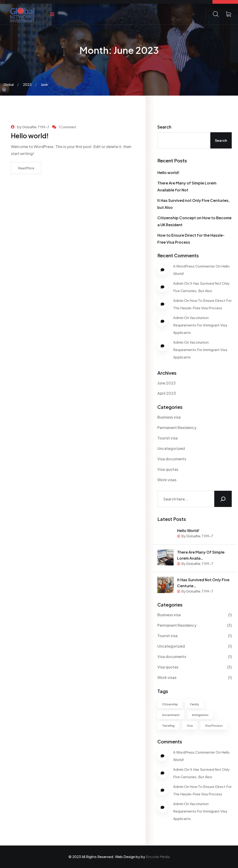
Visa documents (172, 459)
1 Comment (67, 127)
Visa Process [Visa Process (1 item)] (214, 726)
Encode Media (158, 857)
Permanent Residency (177, 428)
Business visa (169, 417)
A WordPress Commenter (194, 266)
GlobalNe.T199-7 (36, 127)
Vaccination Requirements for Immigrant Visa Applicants (200, 325)
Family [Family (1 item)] (195, 704)
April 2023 (167, 393)
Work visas (167, 480)
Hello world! (30, 136)
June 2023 (167, 383)
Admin (178, 283)
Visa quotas (168, 469)
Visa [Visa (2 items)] (190, 726)
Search (164, 127)
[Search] (223, 499)
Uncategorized (171, 448)
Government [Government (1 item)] (171, 715)
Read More (26, 168)
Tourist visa (167, 438)
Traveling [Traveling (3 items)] (168, 726)
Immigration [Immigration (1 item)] (200, 715)
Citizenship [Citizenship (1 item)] (170, 704)
